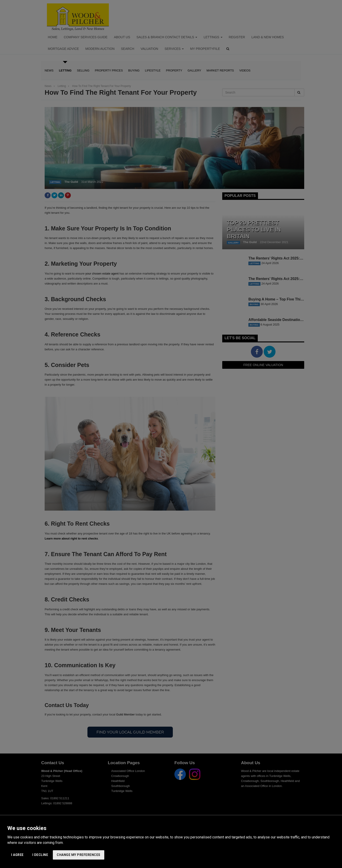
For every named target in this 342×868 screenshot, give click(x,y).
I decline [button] (40, 855)
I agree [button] (17, 855)
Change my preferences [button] (79, 855)
